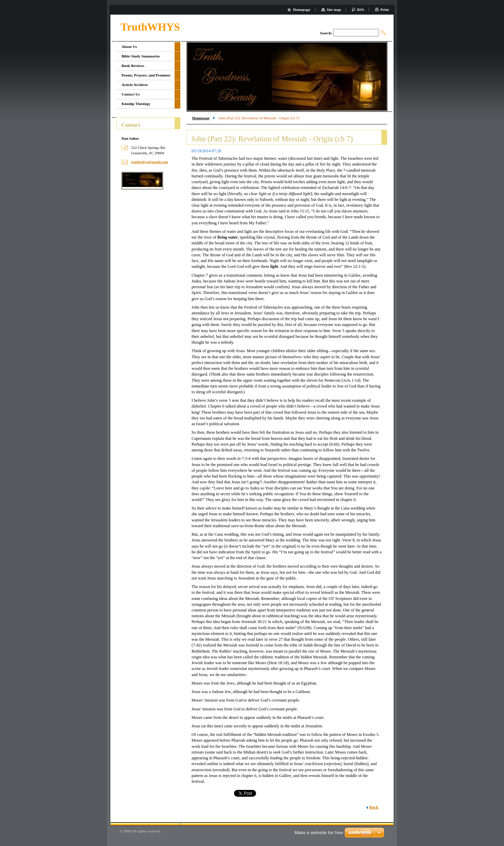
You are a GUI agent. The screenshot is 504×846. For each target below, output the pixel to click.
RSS (361, 10)
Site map (334, 10)
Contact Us (131, 94)
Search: (326, 33)
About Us (129, 47)
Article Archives (135, 85)
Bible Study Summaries (141, 56)
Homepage (201, 118)
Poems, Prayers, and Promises (146, 75)
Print (385, 10)
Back (374, 807)
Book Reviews (133, 66)
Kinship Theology (136, 104)
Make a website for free (319, 833)
